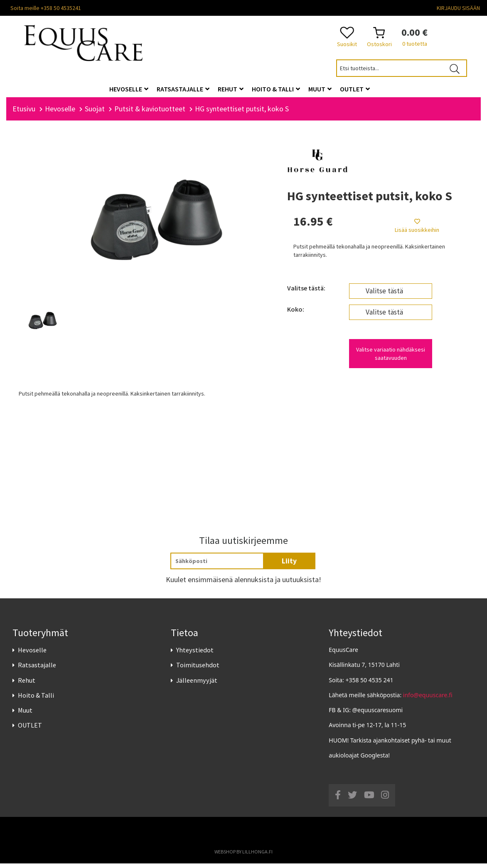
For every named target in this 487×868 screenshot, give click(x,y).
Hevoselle (32, 654)
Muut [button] (320, 89)
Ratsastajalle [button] (183, 89)
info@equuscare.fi (428, 700)
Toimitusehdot (198, 670)
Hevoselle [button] (129, 89)
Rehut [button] (231, 89)
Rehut (27, 685)
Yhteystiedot (195, 654)
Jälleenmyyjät (197, 685)
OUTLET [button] (355, 89)
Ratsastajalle (37, 670)
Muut (25, 715)
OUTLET (30, 730)
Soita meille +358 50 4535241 (46, 8)
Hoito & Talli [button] (276, 89)
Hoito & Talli (36, 700)
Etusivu (24, 113)
